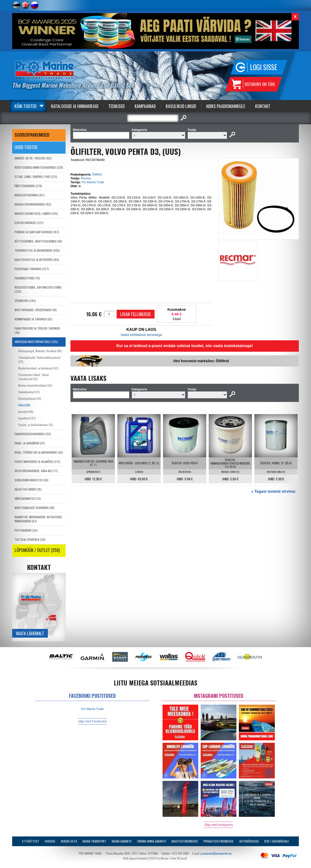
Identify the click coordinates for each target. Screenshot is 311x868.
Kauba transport (94, 841)
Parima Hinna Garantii (152, 841)
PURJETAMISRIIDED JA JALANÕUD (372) (37, 462)
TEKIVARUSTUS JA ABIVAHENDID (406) (37, 250)
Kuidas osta (69, 841)
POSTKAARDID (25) (26, 530)
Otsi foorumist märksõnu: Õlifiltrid (201, 361)
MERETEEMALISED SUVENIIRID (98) (35, 508)
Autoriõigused (249, 841)
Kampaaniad (145, 106)
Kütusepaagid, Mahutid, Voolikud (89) (40, 351)
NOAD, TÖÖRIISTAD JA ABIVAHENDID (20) (39, 452)
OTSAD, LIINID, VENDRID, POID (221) (36, 177)
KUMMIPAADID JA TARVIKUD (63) (33, 319)
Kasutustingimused (185, 841)
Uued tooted (26, 147)
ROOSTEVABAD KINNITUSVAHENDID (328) (39, 167)
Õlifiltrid (97, 175)
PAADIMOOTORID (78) (27, 278)
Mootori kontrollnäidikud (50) (35, 385)
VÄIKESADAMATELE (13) (28, 498)
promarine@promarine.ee (216, 853)
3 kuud (177, 318)
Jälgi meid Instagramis (219, 825)
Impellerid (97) (27, 418)
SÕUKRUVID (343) (25, 301)
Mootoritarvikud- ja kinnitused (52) (38, 368)
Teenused (117, 106)
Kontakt (263, 106)
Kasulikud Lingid (181, 106)
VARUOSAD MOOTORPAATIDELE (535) (36, 342)
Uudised (50, 841)
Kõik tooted (26, 106)
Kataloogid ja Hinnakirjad (75, 106)
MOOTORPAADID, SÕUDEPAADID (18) (36, 310)
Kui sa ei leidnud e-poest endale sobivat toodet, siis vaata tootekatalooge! (185, 346)
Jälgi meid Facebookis (92, 721)
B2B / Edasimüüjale (277, 841)
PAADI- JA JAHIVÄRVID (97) (30, 443)
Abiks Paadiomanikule (226, 106)
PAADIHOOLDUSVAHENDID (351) (33, 434)
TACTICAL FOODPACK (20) (30, 539)
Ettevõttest (31, 841)
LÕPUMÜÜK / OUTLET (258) (37, 550)
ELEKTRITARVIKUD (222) (29, 223)
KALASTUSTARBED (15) (28, 489)
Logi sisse (264, 67)
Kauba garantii (122, 841)
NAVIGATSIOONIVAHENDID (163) (33, 204)
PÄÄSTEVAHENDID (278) (28, 186)
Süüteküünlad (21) (29, 392)
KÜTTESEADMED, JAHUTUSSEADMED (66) (38, 241)
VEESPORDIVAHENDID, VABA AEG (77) (36, 471)
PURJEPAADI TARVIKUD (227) (32, 269)
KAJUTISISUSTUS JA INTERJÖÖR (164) (37, 260)
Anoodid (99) (26, 412)
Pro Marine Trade (93, 182)
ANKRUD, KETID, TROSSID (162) (33, 158)
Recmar (86, 178)
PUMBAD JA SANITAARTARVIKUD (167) (37, 232)
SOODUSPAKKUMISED (32, 135)
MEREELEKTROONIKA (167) (30, 195)
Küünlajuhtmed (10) (30, 398)
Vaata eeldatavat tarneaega (141, 335)
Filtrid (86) (24, 405)
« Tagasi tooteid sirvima (273, 491)
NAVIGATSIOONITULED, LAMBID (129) (36, 213)
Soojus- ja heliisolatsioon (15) (36, 425)
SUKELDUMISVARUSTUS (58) (31, 480)
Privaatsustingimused (218, 841)
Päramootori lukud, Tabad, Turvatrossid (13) (34, 377)
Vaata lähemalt (30, 633)
